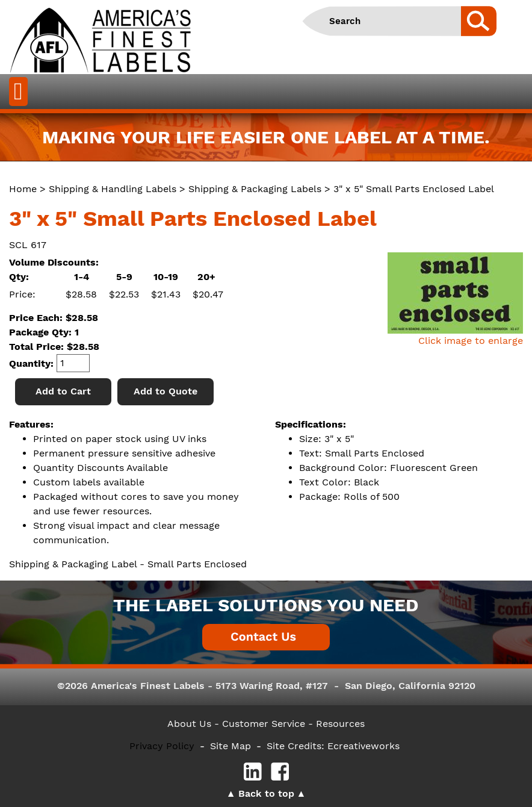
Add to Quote (165, 391)
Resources (340, 724)
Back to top (266, 793)
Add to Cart (63, 391)
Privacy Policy (162, 746)
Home (23, 189)
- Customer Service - (264, 724)
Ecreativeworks (363, 746)
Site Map (230, 746)
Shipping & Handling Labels (113, 189)
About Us (189, 724)
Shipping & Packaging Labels (255, 189)
